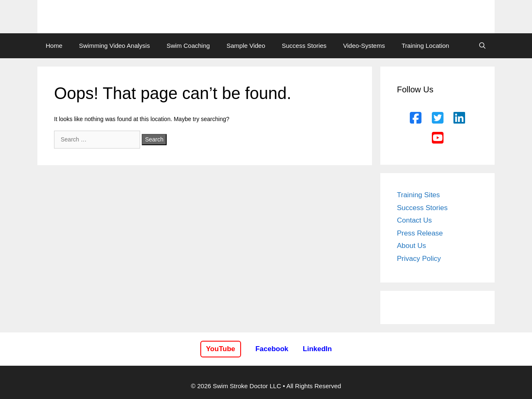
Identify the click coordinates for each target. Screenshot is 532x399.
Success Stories (304, 46)
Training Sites (418, 195)
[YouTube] (438, 138)
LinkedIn (318, 349)
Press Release (420, 233)
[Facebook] (416, 118)
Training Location (425, 46)
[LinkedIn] (459, 118)
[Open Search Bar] (482, 46)
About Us (411, 246)
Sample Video (246, 46)
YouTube (221, 349)
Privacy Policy (419, 259)
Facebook (272, 349)
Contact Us (414, 220)
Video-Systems (364, 46)
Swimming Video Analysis (115, 46)
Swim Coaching (188, 46)
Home (54, 46)
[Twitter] (438, 118)
